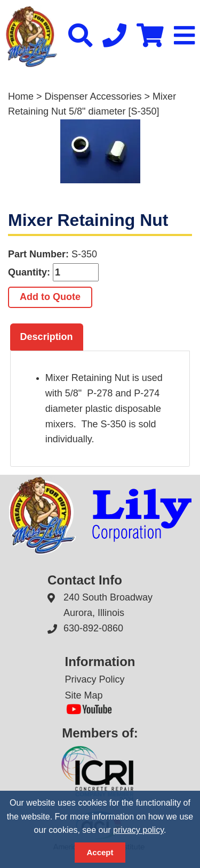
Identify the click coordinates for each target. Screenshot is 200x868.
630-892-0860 (93, 628)
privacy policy (138, 830)
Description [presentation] (47, 337)
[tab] (47, 337)
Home (21, 96)
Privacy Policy (95, 679)
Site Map (84, 695)
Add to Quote (50, 297)
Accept (100, 852)
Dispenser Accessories (93, 96)
